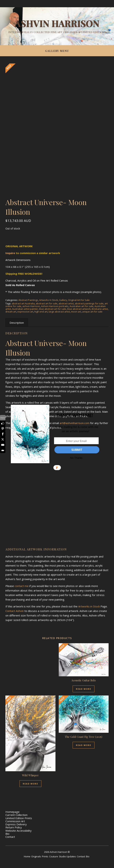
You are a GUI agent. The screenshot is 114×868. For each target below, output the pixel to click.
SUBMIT (77, 450)
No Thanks (76, 458)
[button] (75, 415)
